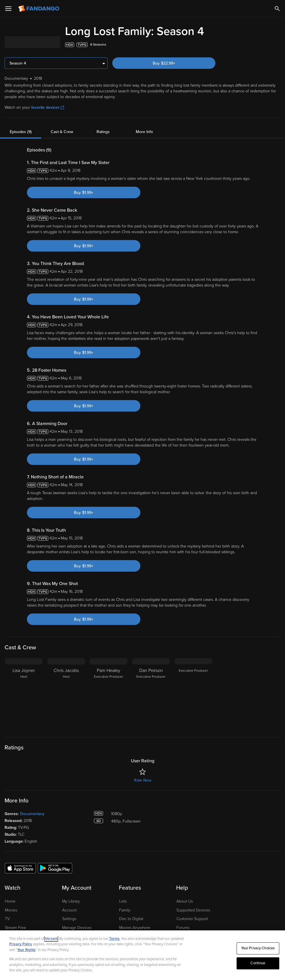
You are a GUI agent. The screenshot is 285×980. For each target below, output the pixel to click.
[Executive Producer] (193, 694)
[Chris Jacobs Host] (66, 694)
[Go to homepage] (39, 9)
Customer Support (192, 919)
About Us (185, 901)
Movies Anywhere (135, 928)
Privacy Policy (21, 944)
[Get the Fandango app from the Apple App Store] (20, 868)
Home (10, 901)
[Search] (277, 9)
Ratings (103, 132)
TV (7, 919)
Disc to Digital (131, 919)
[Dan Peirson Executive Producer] (151, 694)
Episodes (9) (21, 132)
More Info (144, 132)
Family (125, 910)
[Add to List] (278, 45)
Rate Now (143, 780)
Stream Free (15, 928)
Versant (51, 939)
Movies (11, 910)
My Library (71, 901)
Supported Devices (193, 910)
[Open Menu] (8, 9)
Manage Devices (77, 928)
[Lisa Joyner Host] (24, 694)
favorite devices (48, 107)
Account (69, 910)
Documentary (32, 814)
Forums (183, 928)
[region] (142, 955)
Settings (69, 919)
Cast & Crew (62, 132)
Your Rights (26, 950)
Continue (258, 963)
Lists (123, 901)
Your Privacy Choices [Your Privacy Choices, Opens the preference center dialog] (258, 948)
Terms (114, 939)
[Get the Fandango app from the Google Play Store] (55, 868)
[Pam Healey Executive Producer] (109, 694)
